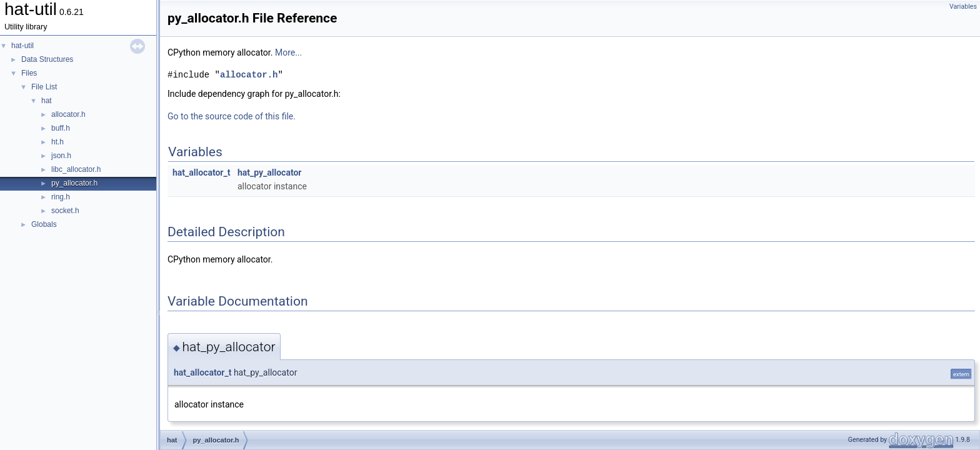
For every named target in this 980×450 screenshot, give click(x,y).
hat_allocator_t (201, 172)
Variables (963, 7)
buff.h (61, 128)
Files (29, 73)
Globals (44, 224)
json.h (61, 156)
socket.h (65, 211)
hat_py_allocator (270, 172)
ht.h (57, 142)
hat (47, 101)
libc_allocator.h (76, 169)
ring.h (61, 197)
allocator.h (68, 114)
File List (44, 87)
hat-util (22, 46)
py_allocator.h (74, 183)
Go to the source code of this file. (232, 116)
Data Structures (47, 59)
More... (288, 52)
